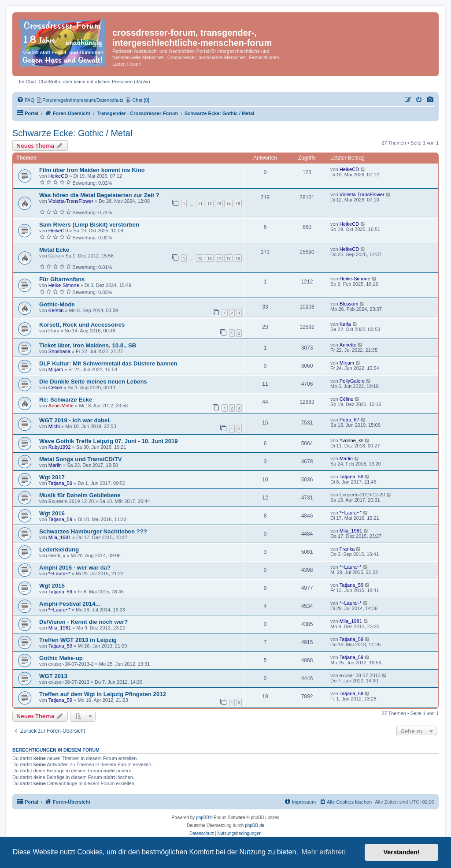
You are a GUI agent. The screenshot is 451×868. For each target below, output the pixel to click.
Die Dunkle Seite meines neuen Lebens (93, 382)
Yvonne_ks (351, 440)
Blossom (349, 304)
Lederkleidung (59, 549)
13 (219, 203)
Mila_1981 (60, 537)
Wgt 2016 (52, 513)
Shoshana (59, 351)
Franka (347, 549)
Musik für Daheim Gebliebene (80, 495)
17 (219, 258)
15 (238, 203)
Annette (348, 345)
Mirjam (56, 369)
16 (210, 258)
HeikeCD (58, 176)
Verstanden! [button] (402, 852)
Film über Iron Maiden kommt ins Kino (92, 170)
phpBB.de (255, 825)
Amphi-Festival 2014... (70, 604)
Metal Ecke (54, 250)
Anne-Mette (61, 406)
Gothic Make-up (61, 658)
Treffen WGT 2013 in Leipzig (78, 640)
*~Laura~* (351, 513)
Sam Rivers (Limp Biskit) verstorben (89, 225)
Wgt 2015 (52, 586)
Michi (54, 426)
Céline (55, 387)
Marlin (55, 465)
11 (200, 203)
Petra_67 (349, 420)
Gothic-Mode (57, 304)
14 (228, 203)
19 (238, 258)
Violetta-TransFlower (71, 201)
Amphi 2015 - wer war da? (75, 568)
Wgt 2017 (52, 477)
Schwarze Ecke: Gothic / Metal (72, 133)
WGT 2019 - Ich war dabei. (75, 420)
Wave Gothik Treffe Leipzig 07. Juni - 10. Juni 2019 (109, 441)
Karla (345, 324)
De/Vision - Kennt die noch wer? (83, 622)
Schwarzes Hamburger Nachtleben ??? (93, 531)
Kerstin (56, 310)
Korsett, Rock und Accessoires (82, 325)
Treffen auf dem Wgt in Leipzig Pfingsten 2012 (103, 694)
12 (210, 203)
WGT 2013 (53, 676)
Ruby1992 (60, 447)
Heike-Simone (64, 285)
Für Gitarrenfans (62, 279)
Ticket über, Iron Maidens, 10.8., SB (88, 345)
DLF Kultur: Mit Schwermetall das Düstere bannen (108, 363)
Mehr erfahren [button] (323, 852)
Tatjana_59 (60, 483)
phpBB (203, 818)
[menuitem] (430, 100)
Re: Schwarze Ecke (66, 400)
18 (228, 258)
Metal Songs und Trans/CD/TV (81, 459)
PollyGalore (352, 381)
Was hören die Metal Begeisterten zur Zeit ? (99, 195)
